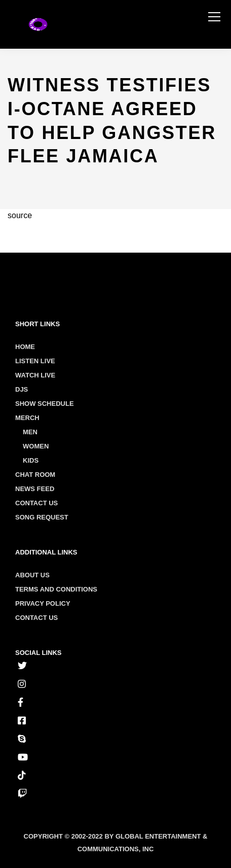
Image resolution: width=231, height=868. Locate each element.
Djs (22, 389)
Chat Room (35, 475)
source (20, 215)
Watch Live (35, 375)
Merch (27, 418)
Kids (31, 460)
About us (32, 575)
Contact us (36, 618)
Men (30, 432)
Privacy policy (43, 603)
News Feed (35, 489)
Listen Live (35, 361)
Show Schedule (45, 404)
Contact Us (36, 503)
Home (25, 347)
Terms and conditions (56, 589)
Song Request (42, 517)
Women (36, 446)
